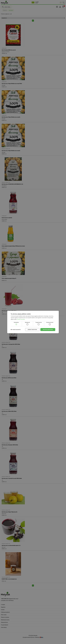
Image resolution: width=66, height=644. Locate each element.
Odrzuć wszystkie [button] (32, 330)
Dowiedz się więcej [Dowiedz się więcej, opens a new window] (21, 319)
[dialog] (33, 322)
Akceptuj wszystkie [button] (48, 330)
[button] (16, 330)
